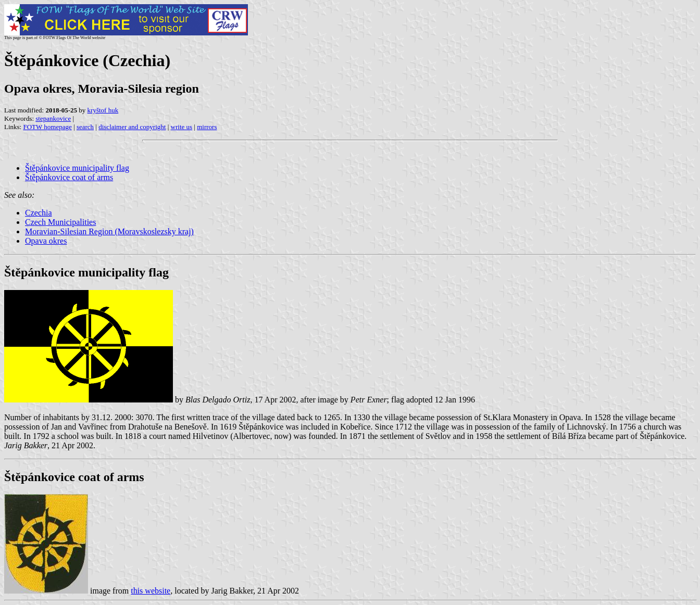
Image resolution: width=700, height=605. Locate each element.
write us (182, 127)
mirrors (207, 127)
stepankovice (53, 118)
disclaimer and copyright (132, 127)
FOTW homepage (47, 127)
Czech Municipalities (60, 222)
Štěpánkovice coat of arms (69, 177)
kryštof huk (103, 110)
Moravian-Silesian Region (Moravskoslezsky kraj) (109, 231)
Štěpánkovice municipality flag (77, 168)
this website (151, 591)
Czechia (39, 213)
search (85, 127)
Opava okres (46, 241)
